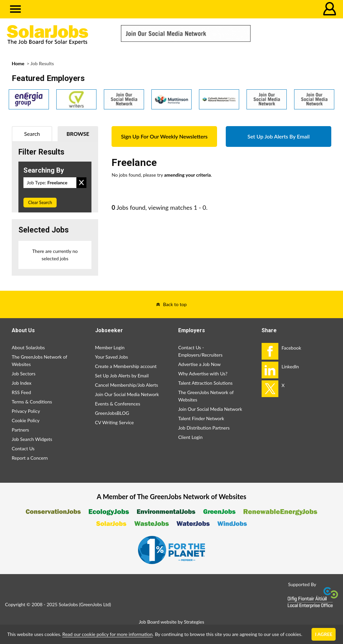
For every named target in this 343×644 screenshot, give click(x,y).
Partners (20, 430)
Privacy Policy (26, 411)
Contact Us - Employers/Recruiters (200, 351)
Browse (78, 134)
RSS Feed (21, 392)
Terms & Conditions (32, 402)
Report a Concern (30, 458)
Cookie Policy (26, 420)
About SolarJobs (28, 347)
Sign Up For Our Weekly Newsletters (164, 136)
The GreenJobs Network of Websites (39, 360)
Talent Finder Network (201, 418)
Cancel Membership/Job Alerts (127, 385)
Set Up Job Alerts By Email (279, 136)
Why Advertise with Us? (203, 374)
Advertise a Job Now (199, 364)
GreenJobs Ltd (95, 604)
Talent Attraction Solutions (205, 383)
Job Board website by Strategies (171, 622)
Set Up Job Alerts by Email (122, 376)
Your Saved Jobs (112, 357)
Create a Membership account (126, 366)
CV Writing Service (115, 422)
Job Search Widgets (32, 439)
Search (32, 134)
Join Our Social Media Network (127, 394)
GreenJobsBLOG (112, 413)
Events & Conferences (118, 404)
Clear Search (40, 202)
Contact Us (23, 448)
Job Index (22, 383)
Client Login (190, 437)
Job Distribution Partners (204, 428)
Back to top (175, 304)
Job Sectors (24, 374)
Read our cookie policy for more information (107, 634)
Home (18, 63)
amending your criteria (188, 175)
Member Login (110, 347)
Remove (81, 183)
